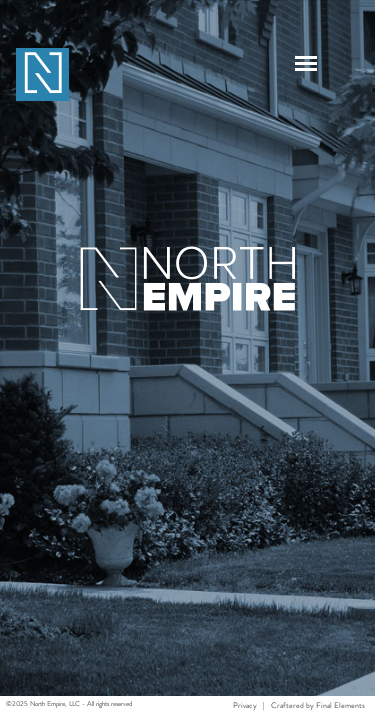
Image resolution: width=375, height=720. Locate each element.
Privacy (245, 705)
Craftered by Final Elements (318, 705)
